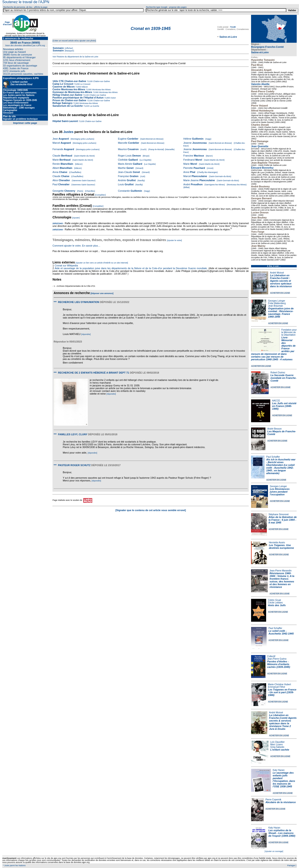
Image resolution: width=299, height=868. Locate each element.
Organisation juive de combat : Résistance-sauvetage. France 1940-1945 (281, 313)
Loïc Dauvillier (277, 742)
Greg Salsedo (277, 747)
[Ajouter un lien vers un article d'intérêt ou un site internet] (102, 263)
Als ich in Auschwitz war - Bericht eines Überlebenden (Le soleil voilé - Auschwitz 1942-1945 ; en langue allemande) (281, 466)
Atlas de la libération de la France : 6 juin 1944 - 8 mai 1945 (283, 520)
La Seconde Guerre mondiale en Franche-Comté (283, 378)
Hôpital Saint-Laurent (65, 121)
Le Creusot (85, 84)
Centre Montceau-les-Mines (69, 89)
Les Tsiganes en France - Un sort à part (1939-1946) (282, 692)
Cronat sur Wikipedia (67, 265)
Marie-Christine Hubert (279, 684)
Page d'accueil (7, 23)
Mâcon (84, 87)
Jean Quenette (260, 146)
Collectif (271, 656)
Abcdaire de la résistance (281, 802)
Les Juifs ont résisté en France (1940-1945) (284, 406)
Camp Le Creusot (63, 84)
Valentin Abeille (260, 84)
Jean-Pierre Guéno (277, 659)
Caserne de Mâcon (64, 87)
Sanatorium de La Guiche (68, 106)
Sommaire (58, 48)
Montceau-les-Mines (101, 90)
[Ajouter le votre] (174, 240)
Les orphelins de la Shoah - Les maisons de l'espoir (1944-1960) (282, 833)
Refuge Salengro (62, 103)
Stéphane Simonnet (279, 514)
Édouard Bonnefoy (262, 168)
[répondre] (86, 334)
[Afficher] (68, 48)
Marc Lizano (276, 745)
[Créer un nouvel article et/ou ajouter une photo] (74, 41)
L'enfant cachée (280, 750)
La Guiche (94, 106)
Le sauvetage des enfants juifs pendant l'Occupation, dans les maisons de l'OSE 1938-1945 (284, 780)
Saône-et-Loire (260, 52)
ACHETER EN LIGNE (280, 293)
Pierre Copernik (273, 800)
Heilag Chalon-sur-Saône (67, 95)
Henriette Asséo (277, 543)
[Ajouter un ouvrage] (274, 851)
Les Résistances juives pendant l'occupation (280, 492)
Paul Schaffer (273, 457)
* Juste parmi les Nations (14, 865)
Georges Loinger (277, 301)
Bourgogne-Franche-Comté (267, 47)
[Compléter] (101, 195)
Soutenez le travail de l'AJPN (26, 2)
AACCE (276, 401)
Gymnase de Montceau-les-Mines (72, 92)
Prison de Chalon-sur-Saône (69, 100)
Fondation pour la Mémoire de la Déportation (289, 332)
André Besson (274, 429)
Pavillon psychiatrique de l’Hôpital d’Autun (78, 98)
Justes (68, 132)
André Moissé (277, 273)
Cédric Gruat (274, 600)
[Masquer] (69, 51)
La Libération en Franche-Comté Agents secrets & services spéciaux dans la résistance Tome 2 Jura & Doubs (283, 722)
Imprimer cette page (25, 123)
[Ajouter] (76, 218)
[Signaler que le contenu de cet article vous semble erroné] (151, 510)
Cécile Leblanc (275, 603)
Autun (113, 98)
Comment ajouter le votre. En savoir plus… (76, 246)
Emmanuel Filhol (276, 687)
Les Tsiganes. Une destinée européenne (281, 547)
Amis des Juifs (277, 605)
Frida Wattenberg (277, 303)
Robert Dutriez (278, 373)
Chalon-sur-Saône (101, 81)
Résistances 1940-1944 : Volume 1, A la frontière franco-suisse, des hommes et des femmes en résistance (282, 580)
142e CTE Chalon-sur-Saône (69, 81)
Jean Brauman (276, 306)
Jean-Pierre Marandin (281, 571)
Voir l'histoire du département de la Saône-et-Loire (75, 57)
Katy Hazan (279, 770)
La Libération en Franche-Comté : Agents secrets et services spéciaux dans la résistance (281, 281)
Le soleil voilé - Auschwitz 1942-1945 (281, 632)
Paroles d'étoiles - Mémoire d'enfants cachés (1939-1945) (279, 664)
